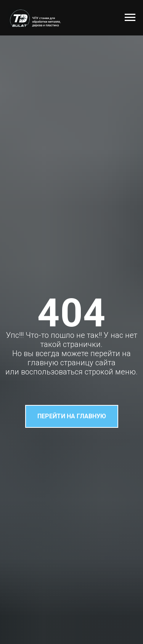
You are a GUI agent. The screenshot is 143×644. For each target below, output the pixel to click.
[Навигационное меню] (130, 18)
